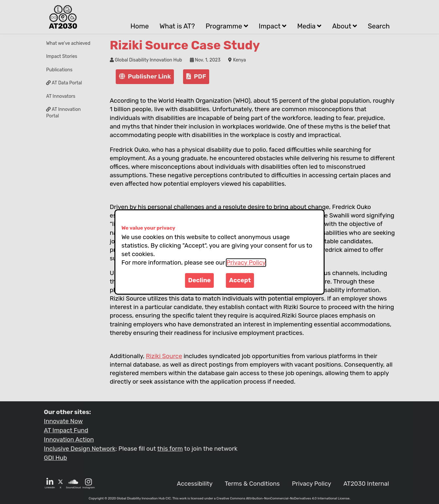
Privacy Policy (246, 263)
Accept (240, 280)
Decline (200, 280)
